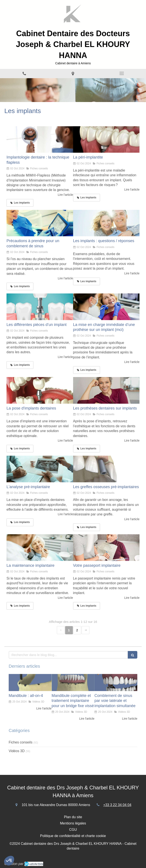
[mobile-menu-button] (122, 73)
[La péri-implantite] (106, 140)
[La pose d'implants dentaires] (40, 390)
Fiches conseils (21, 742)
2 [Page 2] (77, 630)
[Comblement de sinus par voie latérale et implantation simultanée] (116, 683)
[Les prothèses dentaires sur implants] (106, 390)
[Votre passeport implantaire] (106, 548)
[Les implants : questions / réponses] (106, 223)
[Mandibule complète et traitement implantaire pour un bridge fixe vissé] (73, 683)
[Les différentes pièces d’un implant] (40, 307)
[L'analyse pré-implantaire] (40, 469)
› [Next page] (85, 630)
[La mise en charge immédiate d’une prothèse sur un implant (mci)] (106, 307)
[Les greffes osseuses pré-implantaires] (106, 469)
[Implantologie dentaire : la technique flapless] (40, 140)
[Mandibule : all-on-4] (30, 683)
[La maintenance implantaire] (40, 548)
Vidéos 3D (17, 751)
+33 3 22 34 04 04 (117, 805)
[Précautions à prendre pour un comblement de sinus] (40, 223)
